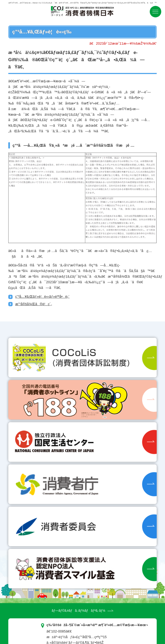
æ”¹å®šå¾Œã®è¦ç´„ (34, 304)
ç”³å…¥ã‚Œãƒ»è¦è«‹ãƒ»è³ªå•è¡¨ (42, 296)
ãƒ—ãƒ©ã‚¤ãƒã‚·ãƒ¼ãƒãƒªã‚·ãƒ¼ (78, 611)
